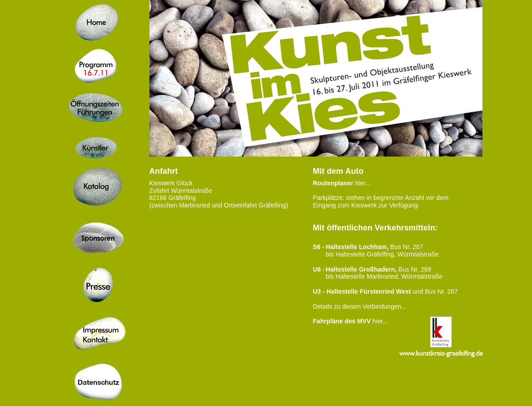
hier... (342, 183)
